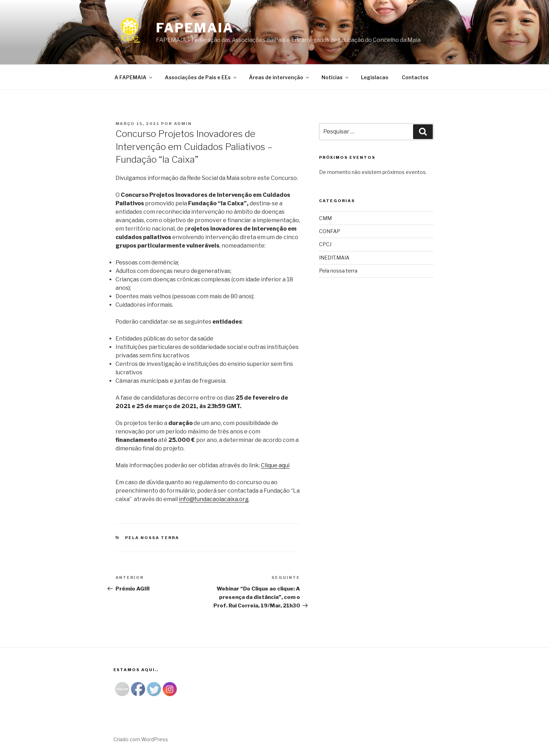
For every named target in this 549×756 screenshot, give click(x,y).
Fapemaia (195, 28)
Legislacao (375, 77)
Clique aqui (275, 465)
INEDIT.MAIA (334, 258)
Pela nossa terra (152, 538)
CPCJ (325, 244)
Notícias (335, 77)
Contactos (415, 77)
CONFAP (330, 231)
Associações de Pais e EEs (201, 77)
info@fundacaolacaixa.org (214, 499)
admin (183, 124)
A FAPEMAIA (134, 77)
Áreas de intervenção (279, 77)
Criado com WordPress (141, 739)
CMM (325, 218)
